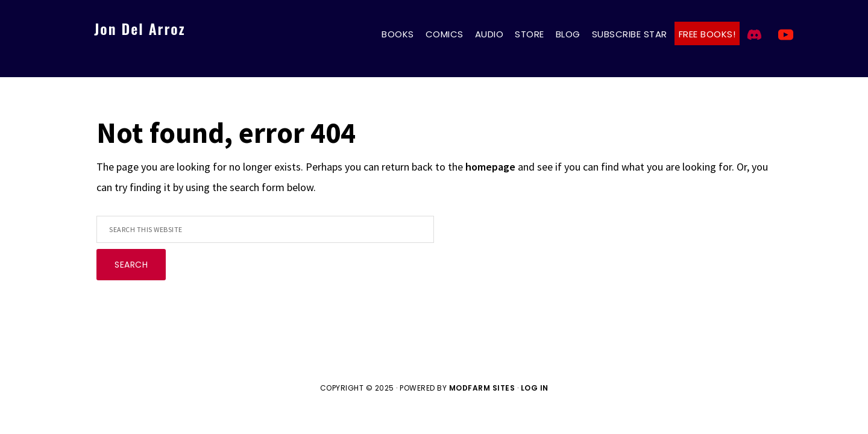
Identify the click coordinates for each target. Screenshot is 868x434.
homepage (490, 167)
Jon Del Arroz (140, 28)
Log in (535, 388)
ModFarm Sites (482, 388)
